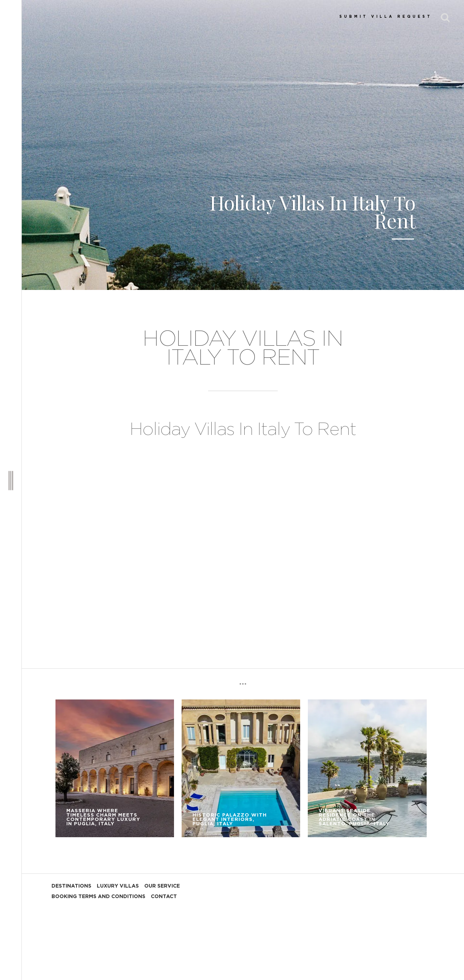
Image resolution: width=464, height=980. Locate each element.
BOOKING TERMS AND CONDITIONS (98, 897)
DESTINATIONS (71, 886)
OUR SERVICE (162, 886)
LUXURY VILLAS (118, 886)
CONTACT (164, 897)
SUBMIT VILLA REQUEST (386, 17)
